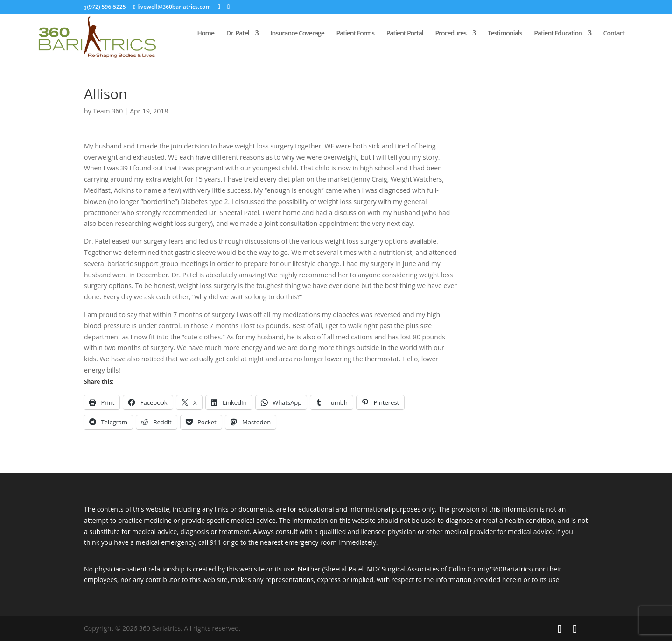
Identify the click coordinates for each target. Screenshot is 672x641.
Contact (614, 34)
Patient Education (558, 34)
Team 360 (108, 111)
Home (206, 34)
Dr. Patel (238, 34)
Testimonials (505, 34)
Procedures (451, 34)
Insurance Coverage (297, 34)
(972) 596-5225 (106, 7)
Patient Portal (405, 34)
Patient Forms (356, 34)
